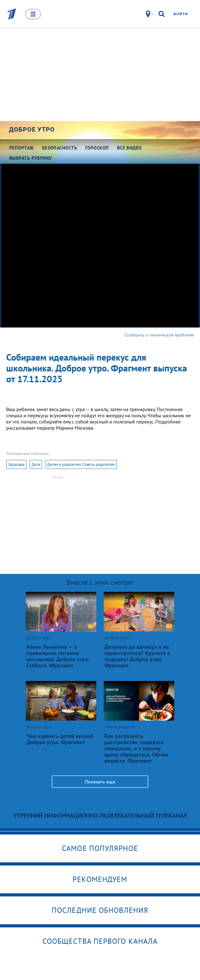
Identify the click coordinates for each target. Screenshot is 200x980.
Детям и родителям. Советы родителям (81, 464)
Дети (36, 464)
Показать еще (100, 782)
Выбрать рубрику (31, 158)
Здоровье (16, 464)
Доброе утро (32, 129)
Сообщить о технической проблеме (159, 335)
